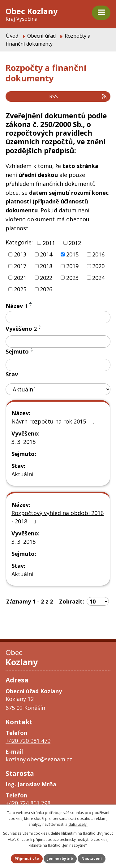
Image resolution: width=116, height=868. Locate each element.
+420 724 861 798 (28, 803)
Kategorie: (19, 242)
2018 (46, 266)
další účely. (78, 824)
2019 (72, 266)
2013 (20, 254)
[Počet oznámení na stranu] (98, 601)
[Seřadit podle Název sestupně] (31, 305)
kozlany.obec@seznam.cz (39, 759)
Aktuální (22, 474)
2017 (20, 266)
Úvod (12, 36)
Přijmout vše (27, 859)
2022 (46, 277)
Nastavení (92, 859)
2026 (46, 289)
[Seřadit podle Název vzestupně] (31, 303)
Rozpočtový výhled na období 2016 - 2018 (58, 517)
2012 (75, 243)
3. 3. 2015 (24, 442)
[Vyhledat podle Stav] (58, 389)
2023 (72, 277)
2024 (98, 277)
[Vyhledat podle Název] (58, 317)
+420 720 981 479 (28, 741)
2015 (72, 254)
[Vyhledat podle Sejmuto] (58, 365)
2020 (98, 266)
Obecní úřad (41, 36)
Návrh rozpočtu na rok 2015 (54, 421)
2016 (98, 254)
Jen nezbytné (60, 859)
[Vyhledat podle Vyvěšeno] (58, 342)
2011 (49, 243)
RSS (78, 96)
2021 (20, 277)
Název (17, 306)
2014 (46, 254)
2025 (20, 289)
